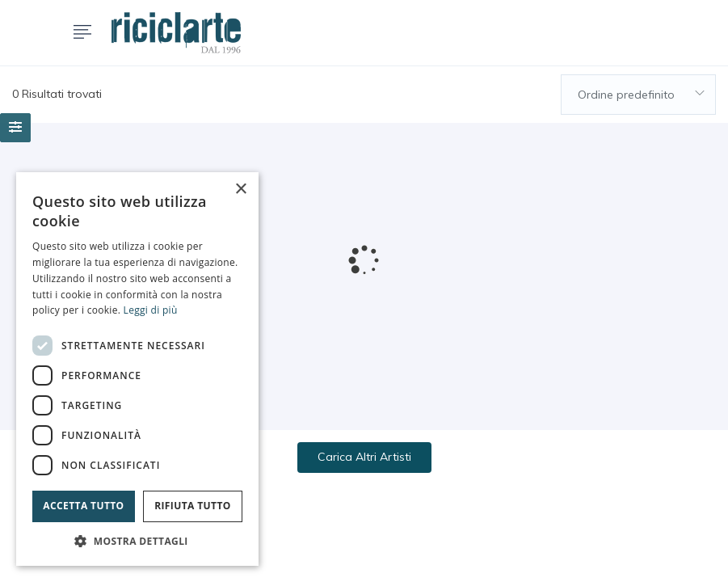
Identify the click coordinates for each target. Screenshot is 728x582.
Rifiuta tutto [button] (193, 506)
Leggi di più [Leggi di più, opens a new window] (151, 310)
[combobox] (638, 95)
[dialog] (137, 369)
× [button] (240, 190)
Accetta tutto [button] (83, 506)
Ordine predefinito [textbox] (626, 95)
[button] (137, 541)
